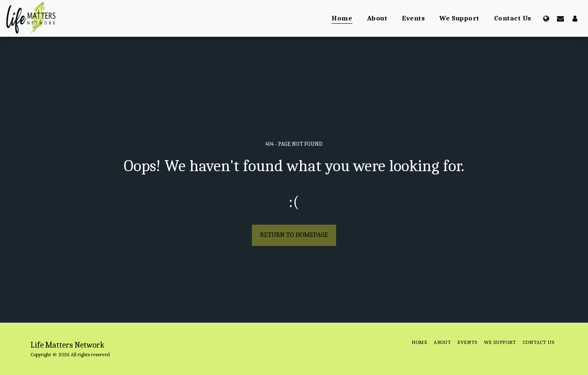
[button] (560, 18)
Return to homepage (294, 235)
